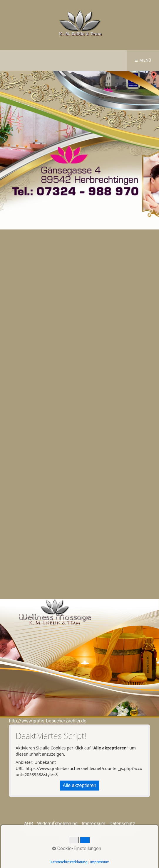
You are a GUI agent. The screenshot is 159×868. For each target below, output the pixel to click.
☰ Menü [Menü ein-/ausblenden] (143, 60)
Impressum (93, 824)
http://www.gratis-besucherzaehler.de (48, 721)
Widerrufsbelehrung (57, 824)
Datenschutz (122, 824)
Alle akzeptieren (80, 785)
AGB (29, 824)
